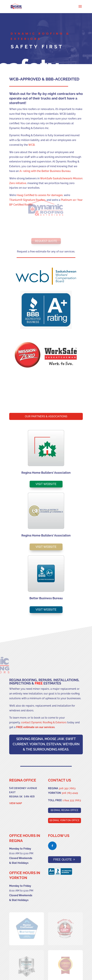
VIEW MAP (16, 803)
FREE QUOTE (63, 859)
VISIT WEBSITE (46, 484)
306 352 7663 (67, 788)
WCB (32, 145)
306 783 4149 (70, 793)
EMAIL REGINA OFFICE (66, 810)
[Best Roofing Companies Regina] (16, 6)
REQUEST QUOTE (46, 241)
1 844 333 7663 (72, 800)
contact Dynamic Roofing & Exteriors (44, 722)
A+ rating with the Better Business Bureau (45, 171)
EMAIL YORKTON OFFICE (66, 820)
